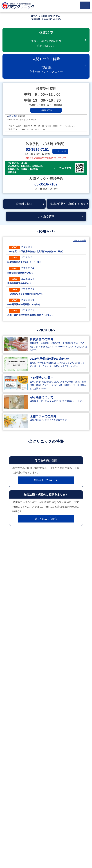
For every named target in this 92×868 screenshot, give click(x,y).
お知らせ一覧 (80, 240)
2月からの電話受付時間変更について (46, 158)
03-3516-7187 (46, 184)
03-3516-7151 (37, 149)
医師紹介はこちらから (46, 480)
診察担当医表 (46, 110)
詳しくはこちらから (46, 519)
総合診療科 (13, 116)
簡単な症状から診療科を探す (68, 204)
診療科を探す (24, 204)
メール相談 (62, 151)
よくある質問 (46, 216)
